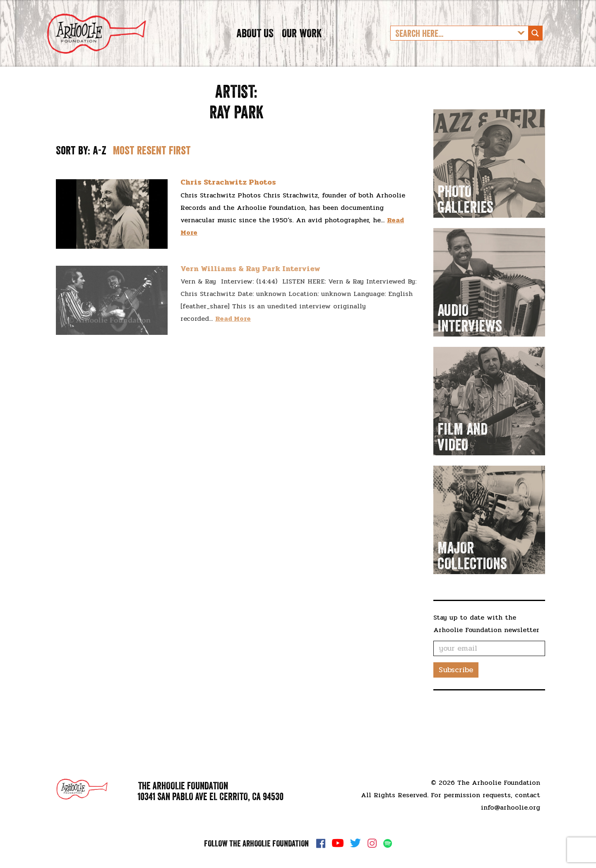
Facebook (321, 843)
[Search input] (453, 48)
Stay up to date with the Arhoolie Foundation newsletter (486, 652)
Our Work (302, 47)
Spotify (388, 843)
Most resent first (152, 179)
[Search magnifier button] (535, 48)
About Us (255, 47)
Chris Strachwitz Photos (228, 211)
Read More (233, 347)
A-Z (100, 179)
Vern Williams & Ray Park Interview (250, 298)
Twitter (356, 843)
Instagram (372, 843)
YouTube (338, 843)
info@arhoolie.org (511, 807)
